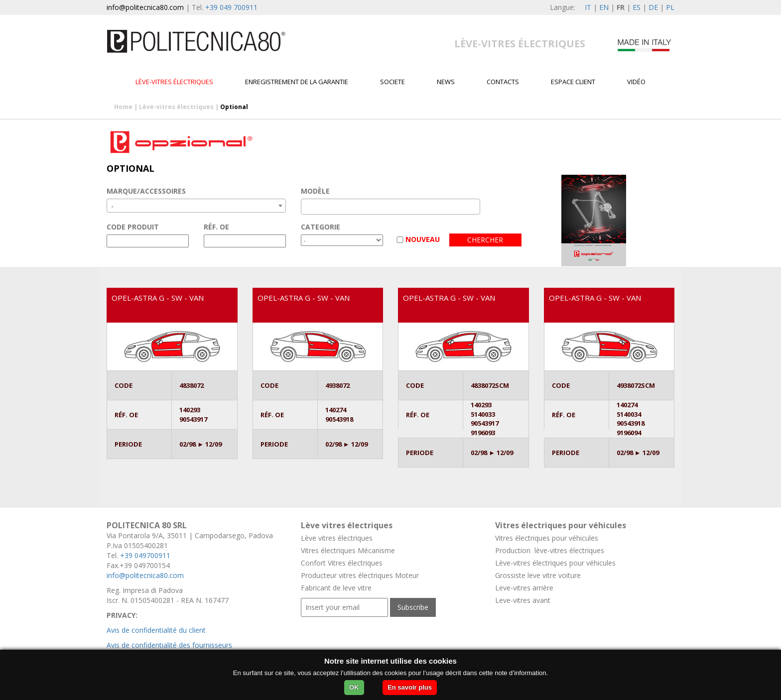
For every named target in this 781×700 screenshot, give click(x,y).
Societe (392, 82)
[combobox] (196, 206)
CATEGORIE (321, 227)
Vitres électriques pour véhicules (547, 538)
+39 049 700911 (231, 7)
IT (588, 7)
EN (604, 7)
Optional (234, 107)
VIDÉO (636, 82)
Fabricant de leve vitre (336, 588)
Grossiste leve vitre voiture (538, 575)
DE (653, 7)
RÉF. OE (216, 227)
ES (637, 7)
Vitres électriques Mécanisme (348, 550)
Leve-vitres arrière (524, 588)
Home (123, 107)
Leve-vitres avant (523, 600)
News (446, 82)
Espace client (573, 82)
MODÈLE (315, 191)
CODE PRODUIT (133, 227)
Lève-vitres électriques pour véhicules (555, 563)
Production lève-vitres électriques (550, 550)
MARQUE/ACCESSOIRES (146, 191)
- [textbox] (112, 206)
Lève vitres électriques (337, 538)
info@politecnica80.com (145, 7)
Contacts (503, 82)
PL (670, 7)
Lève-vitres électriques (174, 82)
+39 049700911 (145, 555)
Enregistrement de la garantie (297, 82)
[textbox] (307, 207)
